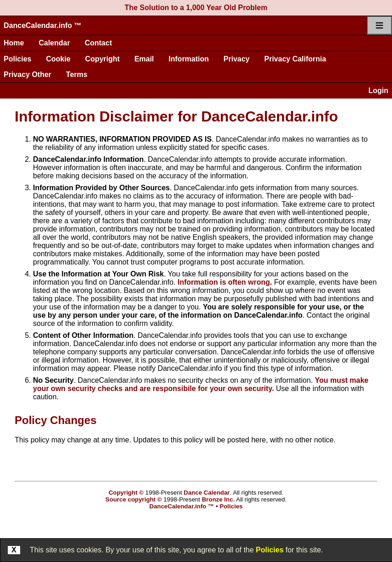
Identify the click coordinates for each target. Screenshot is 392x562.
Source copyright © (133, 499)
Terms (77, 74)
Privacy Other (27, 74)
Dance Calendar (207, 493)
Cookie (58, 59)
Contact (98, 43)
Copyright (103, 59)
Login (378, 91)
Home (14, 43)
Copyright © (126, 493)
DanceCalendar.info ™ (43, 25)
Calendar (54, 43)
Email (144, 59)
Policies (17, 59)
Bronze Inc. (218, 499)
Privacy (237, 59)
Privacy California (295, 59)
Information (189, 59)
